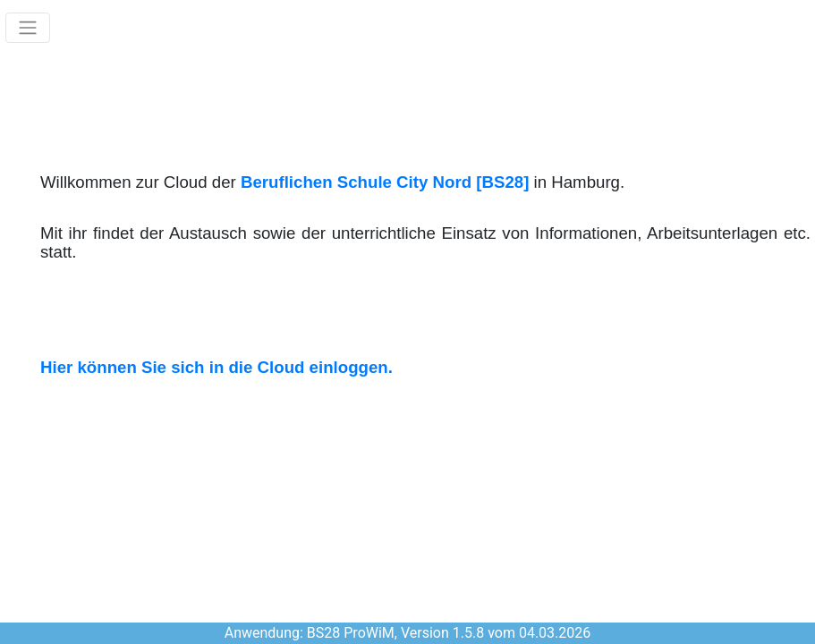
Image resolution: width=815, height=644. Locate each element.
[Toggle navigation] (28, 28)
